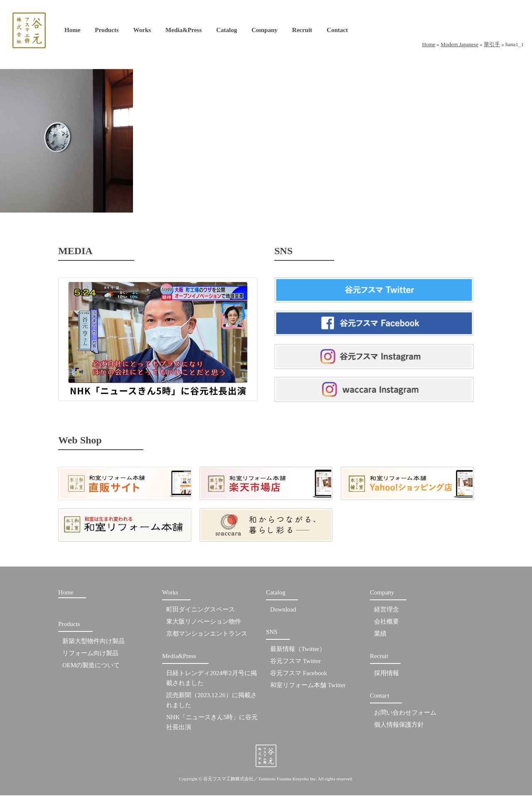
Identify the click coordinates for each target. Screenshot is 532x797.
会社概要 (387, 624)
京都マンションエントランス (207, 636)
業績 (380, 636)
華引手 (492, 44)
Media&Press (183, 32)
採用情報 (387, 675)
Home (72, 32)
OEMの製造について (91, 667)
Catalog (227, 32)
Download (283, 611)
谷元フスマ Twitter (296, 663)
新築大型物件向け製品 (94, 643)
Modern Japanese (459, 44)
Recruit (302, 32)
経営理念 (387, 611)
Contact (337, 32)
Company (265, 32)
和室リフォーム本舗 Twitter (308, 687)
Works (142, 32)
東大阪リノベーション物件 (204, 624)
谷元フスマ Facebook (299, 675)
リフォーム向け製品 (90, 655)
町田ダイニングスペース (201, 611)
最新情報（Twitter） (298, 651)
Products (107, 32)
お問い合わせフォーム (405, 715)
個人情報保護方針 (399, 727)
